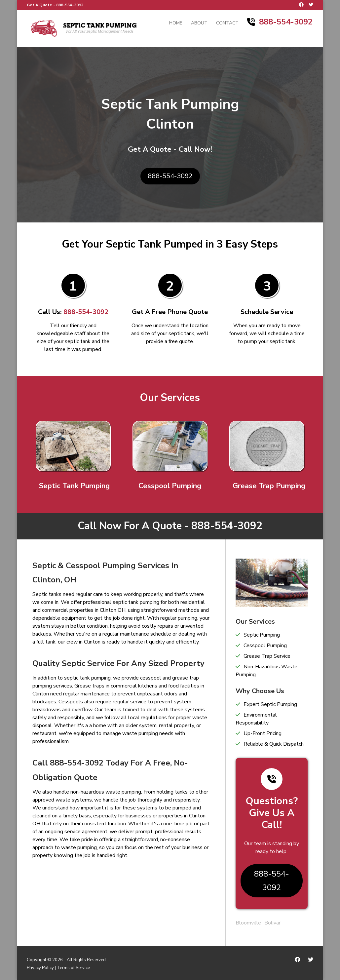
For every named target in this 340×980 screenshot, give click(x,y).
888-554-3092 (70, 5)
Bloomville (248, 923)
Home (176, 23)
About (199, 23)
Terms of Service (73, 968)
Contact (227, 23)
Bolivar (272, 923)
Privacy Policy (40, 968)
